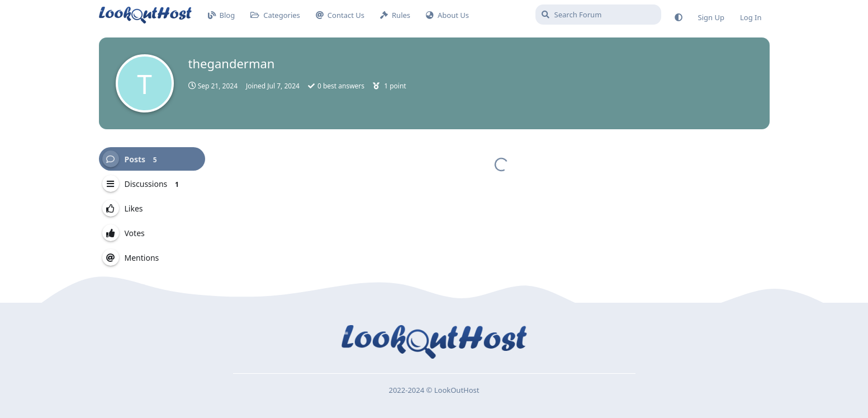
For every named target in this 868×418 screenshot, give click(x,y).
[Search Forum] (598, 15)
